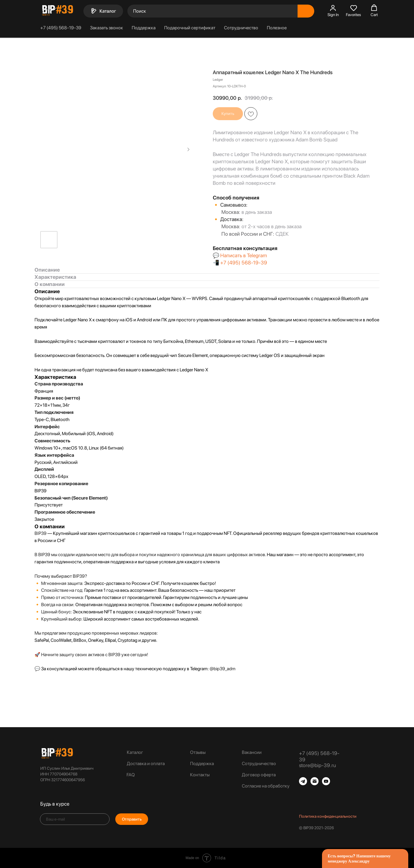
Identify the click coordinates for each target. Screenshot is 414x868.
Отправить (132, 819)
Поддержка (144, 28)
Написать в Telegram (244, 255)
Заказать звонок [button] (107, 28)
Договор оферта (259, 775)
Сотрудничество (241, 28)
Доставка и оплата (146, 764)
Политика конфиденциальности (328, 816)
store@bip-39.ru (317, 765)
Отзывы (198, 752)
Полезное (277, 28)
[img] (57, 753)
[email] (75, 819)
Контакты (200, 775)
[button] (333, 11)
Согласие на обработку (266, 786)
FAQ (131, 775)
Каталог (135, 752)
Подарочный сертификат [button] (190, 28)
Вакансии (252, 752)
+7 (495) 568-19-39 (61, 28)
